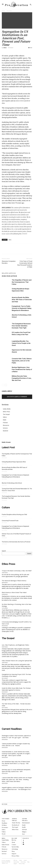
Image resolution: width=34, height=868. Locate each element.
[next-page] (6, 385)
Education (9, 11)
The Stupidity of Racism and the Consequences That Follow (22, 282)
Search (4, 551)
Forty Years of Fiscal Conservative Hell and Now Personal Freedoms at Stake (25, 264)
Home (3, 11)
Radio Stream (5, 845)
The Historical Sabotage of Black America (14, 581)
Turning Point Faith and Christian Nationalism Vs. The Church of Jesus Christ (17, 490)
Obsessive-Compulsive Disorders (9, 262)
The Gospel (6, 414)
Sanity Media (7, 409)
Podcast (5, 423)
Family (24, 825)
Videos (5, 417)
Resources (6, 425)
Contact (14, 845)
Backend (5, 431)
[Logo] (16, 5)
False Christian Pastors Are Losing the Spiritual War (17, 661)
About (13, 842)
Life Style (24, 829)
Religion (24, 832)
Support (14, 854)
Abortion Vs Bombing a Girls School (12, 483)
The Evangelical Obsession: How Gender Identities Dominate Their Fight (21, 326)
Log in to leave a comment (17, 397)
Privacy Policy (15, 856)
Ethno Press (6, 412)
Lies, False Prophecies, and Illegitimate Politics (15, 645)
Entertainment (26, 823)
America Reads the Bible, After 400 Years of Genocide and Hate (22, 300)
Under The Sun (16, 823)
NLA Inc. (14, 840)
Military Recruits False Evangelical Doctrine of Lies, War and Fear (22, 378)
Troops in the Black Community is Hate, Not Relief (17, 571)
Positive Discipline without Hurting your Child (14, 515)
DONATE (25, 234)
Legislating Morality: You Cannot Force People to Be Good (21, 343)
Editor (5, 48)
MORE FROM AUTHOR (9, 276)
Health (24, 827)
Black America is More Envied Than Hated (14, 592)
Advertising (15, 849)
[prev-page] (3, 385)
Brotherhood (16, 825)
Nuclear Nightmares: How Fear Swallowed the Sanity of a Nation (22, 369)
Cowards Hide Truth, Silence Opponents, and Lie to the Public (22, 361)
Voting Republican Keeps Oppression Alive (14, 462)
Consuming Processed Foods (10, 521)
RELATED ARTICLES (9, 273)
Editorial (14, 820)
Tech (23, 834)
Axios (10, 240)
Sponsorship (15, 847)
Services (5, 428)
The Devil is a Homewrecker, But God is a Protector (16, 542)
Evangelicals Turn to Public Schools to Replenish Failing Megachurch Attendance (22, 308)
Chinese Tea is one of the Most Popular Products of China (16, 535)
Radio (5, 420)
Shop (13, 851)
